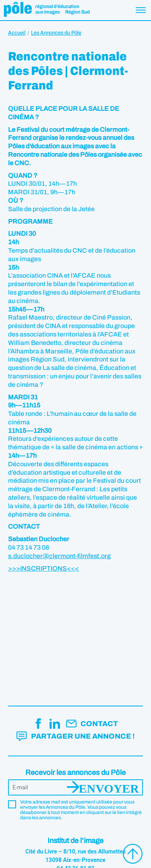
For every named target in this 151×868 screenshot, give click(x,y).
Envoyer (109, 787)
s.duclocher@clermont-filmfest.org (59, 556)
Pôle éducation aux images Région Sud (47, 10)
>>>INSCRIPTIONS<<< (43, 568)
